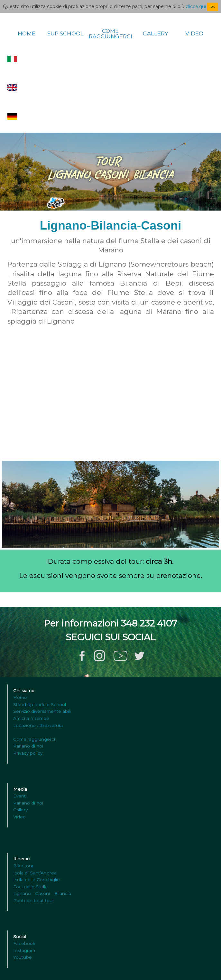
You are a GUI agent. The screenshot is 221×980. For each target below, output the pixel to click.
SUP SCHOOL (65, 34)
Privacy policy (28, 753)
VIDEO (194, 34)
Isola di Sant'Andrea (35, 873)
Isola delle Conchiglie (37, 880)
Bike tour (23, 866)
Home (20, 697)
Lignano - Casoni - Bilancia (42, 893)
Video (19, 817)
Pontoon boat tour (34, 900)
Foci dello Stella (30, 887)
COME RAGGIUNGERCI (110, 34)
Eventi (20, 796)
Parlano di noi (28, 746)
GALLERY (156, 34)
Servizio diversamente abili (42, 711)
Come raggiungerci (34, 739)
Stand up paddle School (40, 704)
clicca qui (196, 6)
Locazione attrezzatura (38, 725)
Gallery (20, 810)
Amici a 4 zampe (31, 718)
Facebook (24, 943)
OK (212, 7)
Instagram (24, 950)
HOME (27, 34)
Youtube (23, 957)
